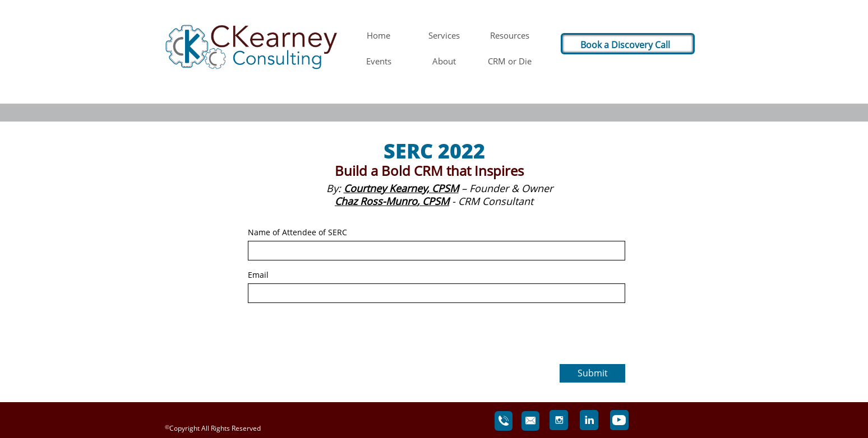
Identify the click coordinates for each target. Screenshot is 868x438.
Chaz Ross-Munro (376, 201)
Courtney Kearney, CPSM (401, 188)
